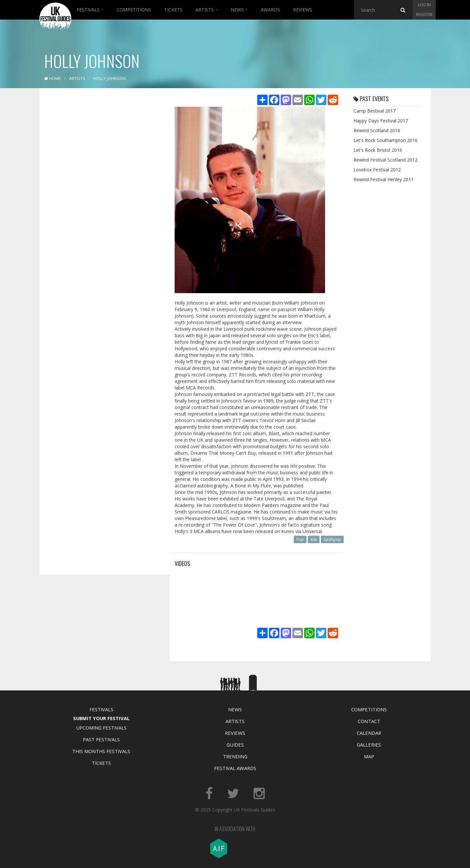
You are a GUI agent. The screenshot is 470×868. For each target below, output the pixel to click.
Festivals (90, 10)
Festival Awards (235, 768)
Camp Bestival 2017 (375, 111)
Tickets (173, 10)
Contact (369, 721)
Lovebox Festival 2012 (377, 170)
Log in (424, 5)
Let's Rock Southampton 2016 (385, 140)
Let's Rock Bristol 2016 (378, 150)
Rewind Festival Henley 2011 (384, 179)
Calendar (369, 733)
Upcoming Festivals (101, 728)
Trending (235, 756)
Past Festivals (101, 739)
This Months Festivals (101, 751)
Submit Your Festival (101, 718)
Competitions (134, 10)
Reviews (303, 10)
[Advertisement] (100, 196)
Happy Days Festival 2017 (381, 121)
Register (424, 15)
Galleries (369, 745)
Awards (270, 10)
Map (369, 756)
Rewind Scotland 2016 (377, 130)
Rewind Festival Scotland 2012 (385, 160)
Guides (235, 745)
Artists (207, 10)
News (239, 10)
